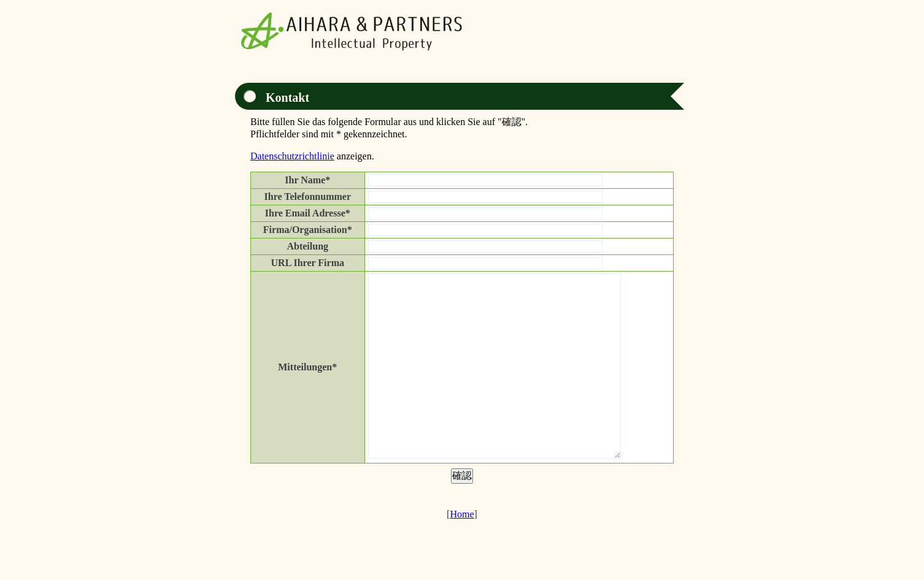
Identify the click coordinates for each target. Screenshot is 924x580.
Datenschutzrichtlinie (292, 156)
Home (462, 551)
